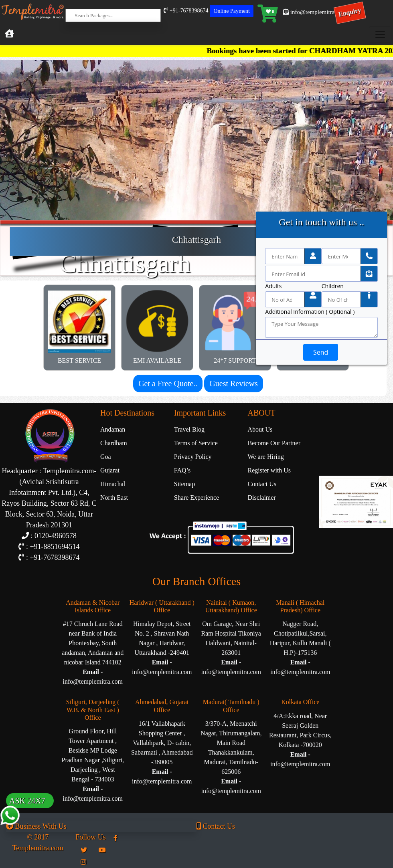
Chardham (114, 443)
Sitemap (184, 484)
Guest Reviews (234, 384)
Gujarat (110, 470)
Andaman (113, 429)
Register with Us (269, 470)
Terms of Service (196, 443)
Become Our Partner (274, 443)
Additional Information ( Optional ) (310, 312)
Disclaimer (262, 498)
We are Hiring (266, 457)
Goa (106, 457)
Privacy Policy (193, 457)
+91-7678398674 (186, 11)
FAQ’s (182, 470)
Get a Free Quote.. (168, 384)
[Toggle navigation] (380, 34)
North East (114, 498)
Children (333, 286)
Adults (273, 286)
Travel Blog (189, 429)
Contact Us (262, 484)
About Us (260, 429)
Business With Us (36, 826)
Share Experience (196, 498)
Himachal (113, 484)
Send (321, 352)
